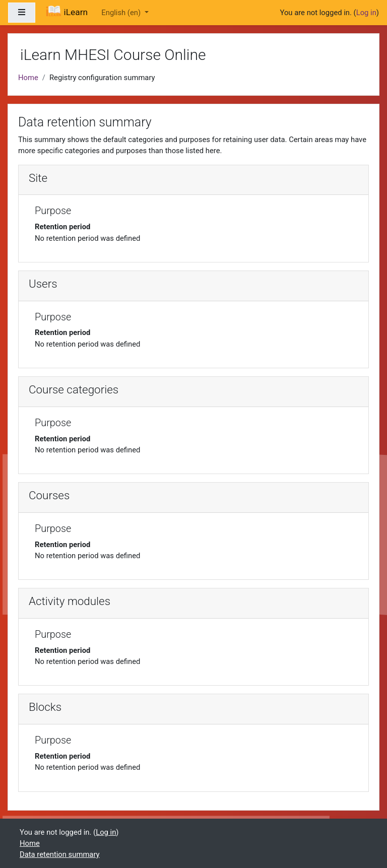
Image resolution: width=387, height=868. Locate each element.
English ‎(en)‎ (122, 13)
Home (28, 78)
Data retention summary (60, 854)
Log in (366, 13)
